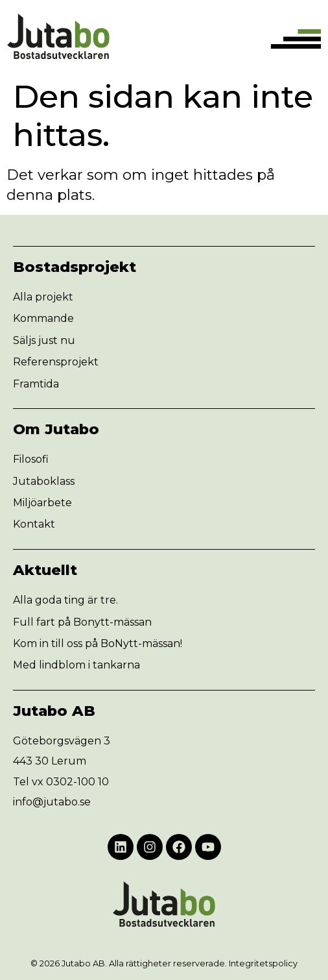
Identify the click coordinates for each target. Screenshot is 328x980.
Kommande (43, 318)
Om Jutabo (56, 429)
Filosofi (31, 459)
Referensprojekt (56, 362)
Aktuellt (45, 570)
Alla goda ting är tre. (65, 600)
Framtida (36, 384)
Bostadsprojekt (75, 267)
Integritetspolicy (263, 963)
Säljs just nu (44, 340)
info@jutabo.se (52, 802)
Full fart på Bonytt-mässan (82, 622)
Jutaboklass (44, 481)
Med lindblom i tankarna (76, 665)
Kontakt (34, 524)
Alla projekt (43, 297)
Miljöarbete (42, 503)
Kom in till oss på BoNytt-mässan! (98, 643)
